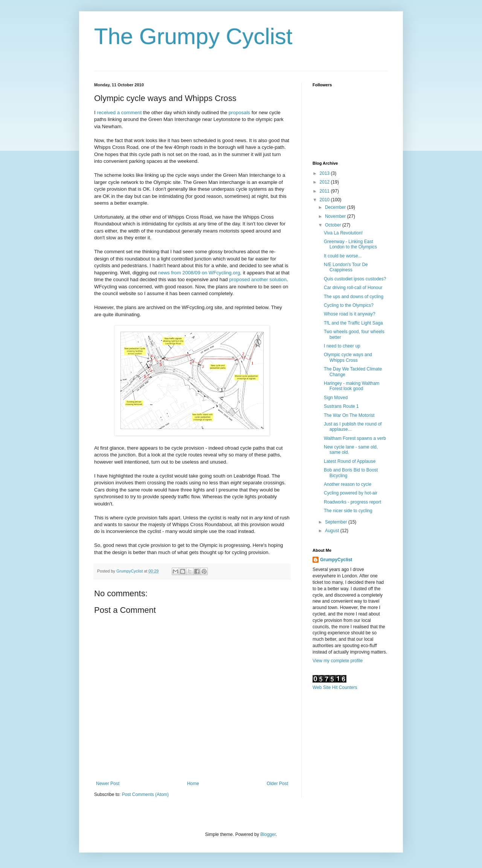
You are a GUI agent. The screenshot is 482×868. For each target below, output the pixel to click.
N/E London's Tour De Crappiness (346, 267)
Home (193, 784)
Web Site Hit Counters (335, 687)
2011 (325, 191)
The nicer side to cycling (348, 511)
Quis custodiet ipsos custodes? (355, 279)
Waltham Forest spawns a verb (355, 438)
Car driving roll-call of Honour (353, 288)
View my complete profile (338, 661)
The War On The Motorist (349, 415)
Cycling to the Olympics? (349, 305)
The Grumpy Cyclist (193, 36)
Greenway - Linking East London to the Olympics (350, 244)
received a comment (119, 113)
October (334, 225)
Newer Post (108, 784)
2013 (325, 173)
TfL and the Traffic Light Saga (353, 323)
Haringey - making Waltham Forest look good (352, 386)
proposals (240, 113)
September (337, 522)
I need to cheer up (342, 346)
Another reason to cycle (348, 484)
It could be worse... (343, 256)
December (336, 207)
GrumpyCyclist (336, 560)
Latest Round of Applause (350, 461)
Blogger (268, 834)
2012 (325, 182)
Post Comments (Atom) (145, 795)
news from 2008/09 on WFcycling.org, (200, 273)
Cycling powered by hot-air (351, 493)
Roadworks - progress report (352, 502)
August (333, 531)
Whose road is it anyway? (350, 314)
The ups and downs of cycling (354, 297)
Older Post (277, 784)
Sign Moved (336, 398)
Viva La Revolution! (343, 233)
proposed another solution (258, 279)
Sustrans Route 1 (341, 406)
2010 (325, 200)
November (336, 216)
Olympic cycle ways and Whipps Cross (348, 357)
